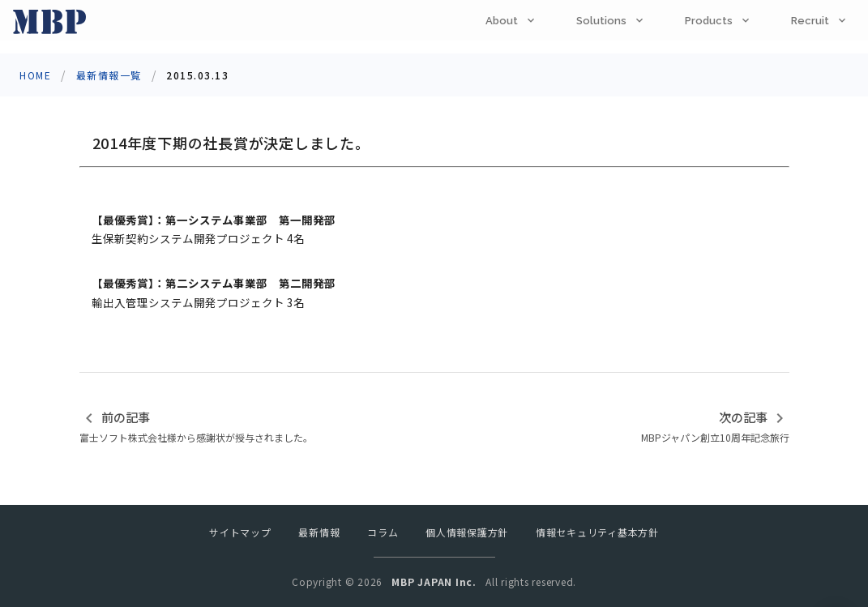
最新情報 (319, 532)
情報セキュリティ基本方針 (597, 532)
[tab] (511, 20)
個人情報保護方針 (467, 532)
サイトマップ (240, 532)
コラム (383, 532)
